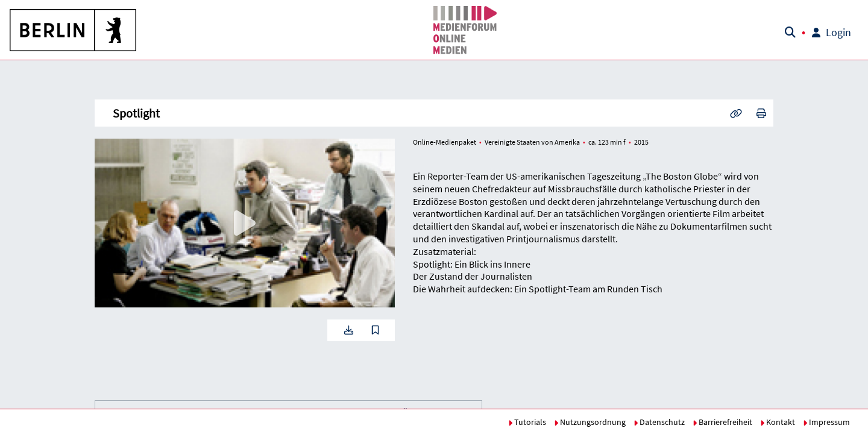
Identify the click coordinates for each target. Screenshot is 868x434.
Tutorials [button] (527, 422)
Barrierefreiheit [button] (722, 422)
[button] (74, 30)
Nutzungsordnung (590, 422)
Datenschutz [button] (659, 422)
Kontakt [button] (778, 422)
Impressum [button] (826, 422)
